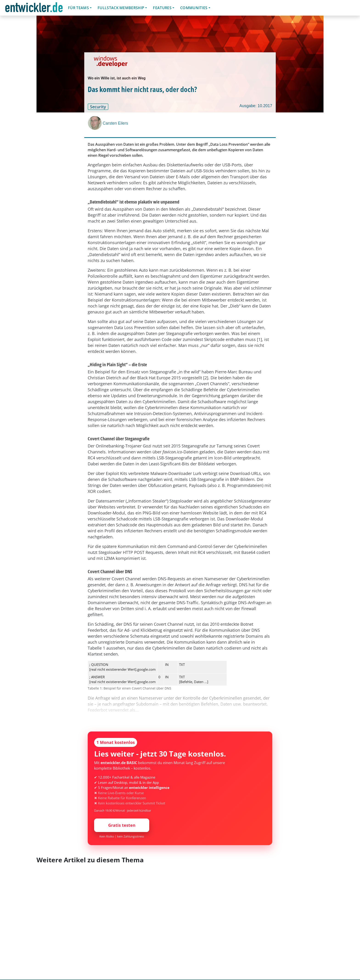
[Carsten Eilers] (95, 123)
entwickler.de (34, 9)
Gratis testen (122, 825)
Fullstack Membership (121, 8)
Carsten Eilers (115, 123)
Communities (194, 8)
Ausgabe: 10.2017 (256, 106)
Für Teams (78, 8)
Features (162, 8)
